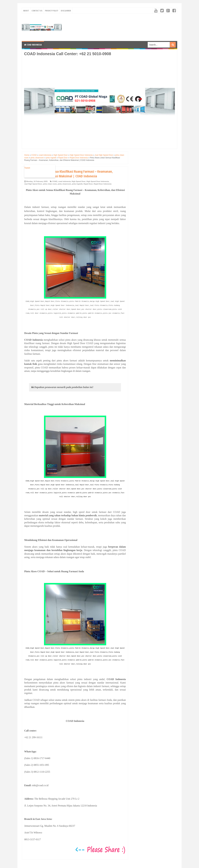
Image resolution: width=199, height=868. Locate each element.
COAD (55, 181)
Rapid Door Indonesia (103, 184)
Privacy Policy (52, 11)
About (26, 11)
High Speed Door (79, 181)
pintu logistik (77, 184)
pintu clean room (50, 184)
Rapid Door (88, 184)
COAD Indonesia (33, 45)
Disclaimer (66, 11)
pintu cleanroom (64, 184)
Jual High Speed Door (33, 184)
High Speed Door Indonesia (98, 181)
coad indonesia (64, 181)
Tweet (27, 168)
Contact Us (37, 11)
